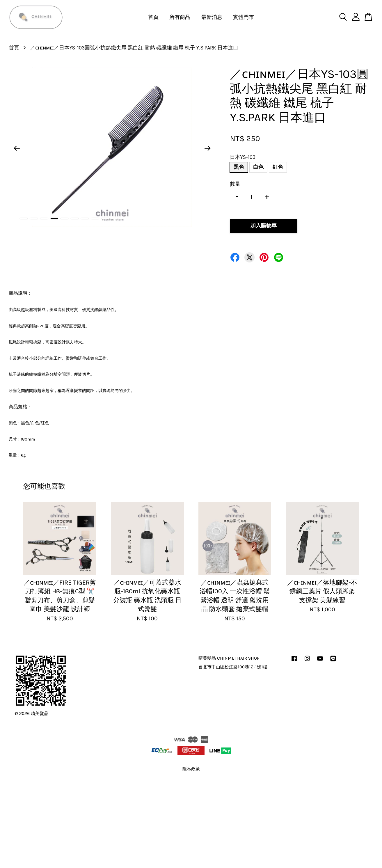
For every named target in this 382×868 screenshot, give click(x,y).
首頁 (153, 17)
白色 (258, 167)
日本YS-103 (243, 157)
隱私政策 (191, 769)
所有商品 (180, 17)
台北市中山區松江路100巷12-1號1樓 (233, 667)
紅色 (278, 167)
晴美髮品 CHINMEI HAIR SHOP (229, 658)
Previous (17, 148)
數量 (235, 184)
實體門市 (244, 17)
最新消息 (212, 17)
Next (207, 148)
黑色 (239, 167)
